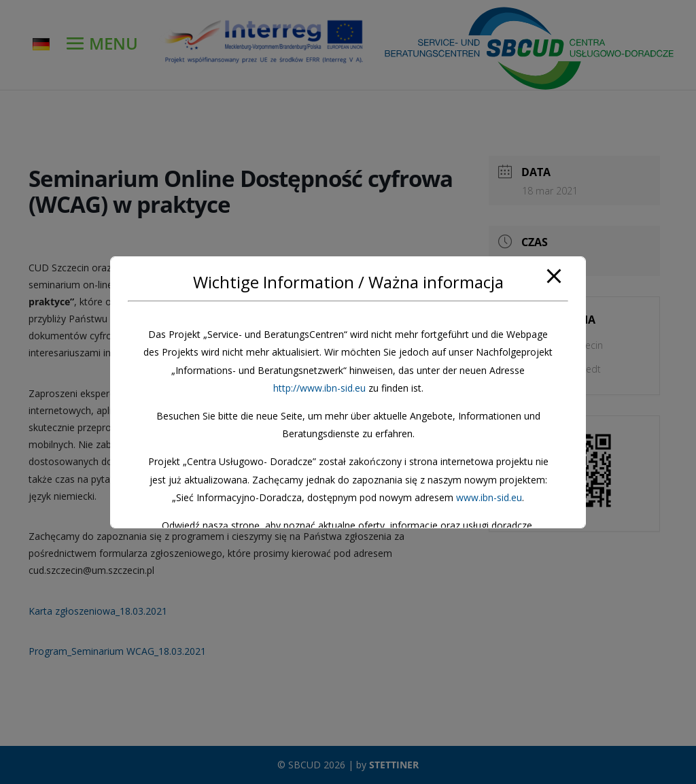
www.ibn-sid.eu (489, 497)
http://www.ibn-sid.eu (319, 388)
